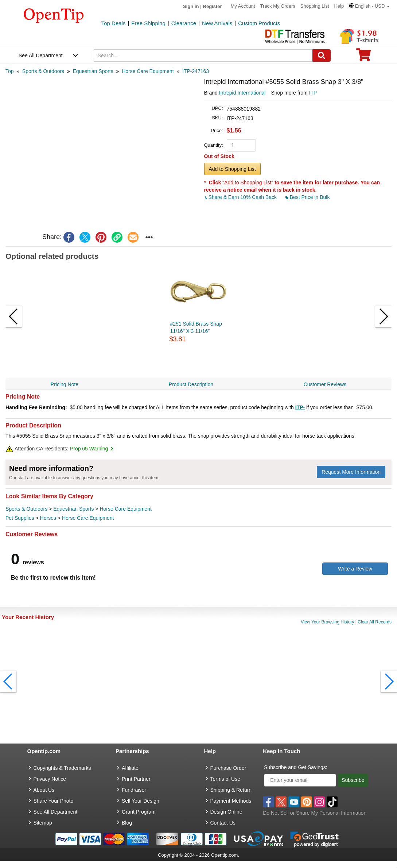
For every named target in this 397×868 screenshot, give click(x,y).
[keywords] (203, 55)
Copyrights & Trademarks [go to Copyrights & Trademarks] (62, 768)
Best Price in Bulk (308, 197)
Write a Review (355, 569)
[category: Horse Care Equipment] (148, 71)
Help (339, 6)
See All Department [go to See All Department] (56, 812)
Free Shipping (148, 23)
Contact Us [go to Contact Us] (223, 823)
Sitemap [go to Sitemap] (43, 823)
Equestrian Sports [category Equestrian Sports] (73, 509)
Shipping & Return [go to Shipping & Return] (231, 790)
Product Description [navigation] (191, 384)
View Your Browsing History (328, 622)
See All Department (41, 55)
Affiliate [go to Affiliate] (130, 768)
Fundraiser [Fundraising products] (134, 790)
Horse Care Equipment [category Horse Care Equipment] (125, 509)
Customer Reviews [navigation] (325, 384)
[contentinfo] (54, 15)
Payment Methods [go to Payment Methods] (231, 801)
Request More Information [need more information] (351, 472)
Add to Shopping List (232, 169)
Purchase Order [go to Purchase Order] (228, 768)
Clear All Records (375, 622)
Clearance (184, 23)
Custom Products (259, 23)
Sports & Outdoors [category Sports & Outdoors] (26, 509)
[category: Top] (10, 71)
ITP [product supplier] (313, 93)
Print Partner (136, 779)
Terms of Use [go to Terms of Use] (225, 779)
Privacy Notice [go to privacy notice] (50, 779)
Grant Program (139, 812)
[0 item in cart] (363, 57)
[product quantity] (241, 145)
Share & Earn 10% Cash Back (241, 197)
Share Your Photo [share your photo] (54, 801)
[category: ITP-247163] (196, 71)
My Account (243, 6)
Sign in (191, 6)
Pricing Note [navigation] (65, 384)
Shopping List (315, 6)
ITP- (300, 407)
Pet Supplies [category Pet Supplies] (20, 518)
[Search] (322, 55)
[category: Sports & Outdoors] (43, 71)
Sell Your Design (141, 801)
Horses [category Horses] (48, 518)
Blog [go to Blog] (127, 823)
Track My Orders (278, 6)
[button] (369, 6)
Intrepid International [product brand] (242, 93)
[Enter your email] (300, 780)
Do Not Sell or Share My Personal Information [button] (315, 813)
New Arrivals (217, 23)
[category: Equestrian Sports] (93, 71)
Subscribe (353, 780)
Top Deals (114, 23)
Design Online (226, 812)
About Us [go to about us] (44, 790)
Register (213, 6)
